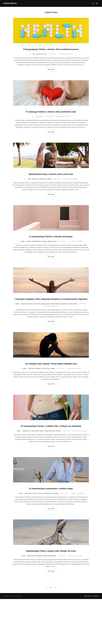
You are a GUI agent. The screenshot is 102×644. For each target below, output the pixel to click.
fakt (34, 59)
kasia (23, 261)
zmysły (53, 398)
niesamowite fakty (50, 466)
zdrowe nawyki (73, 329)
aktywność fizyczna (27, 329)
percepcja (38, 398)
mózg (39, 533)
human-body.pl (12, 3)
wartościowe (43, 194)
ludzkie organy (39, 466)
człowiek (31, 398)
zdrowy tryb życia (41, 59)
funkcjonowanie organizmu (59, 329)
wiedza (49, 194)
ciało (32, 466)
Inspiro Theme (88, 641)
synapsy (44, 261)
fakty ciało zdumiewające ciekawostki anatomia (42, 601)
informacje (35, 194)
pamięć (56, 533)
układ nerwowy (52, 261)
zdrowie (58, 466)
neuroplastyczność (48, 533)
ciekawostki (28, 533)
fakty (29, 194)
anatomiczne (26, 466)
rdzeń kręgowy (37, 261)
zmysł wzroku (46, 398)
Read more (52, 74)
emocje (35, 533)
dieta (35, 329)
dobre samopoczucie (44, 329)
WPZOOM (96, 641)
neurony (29, 261)
